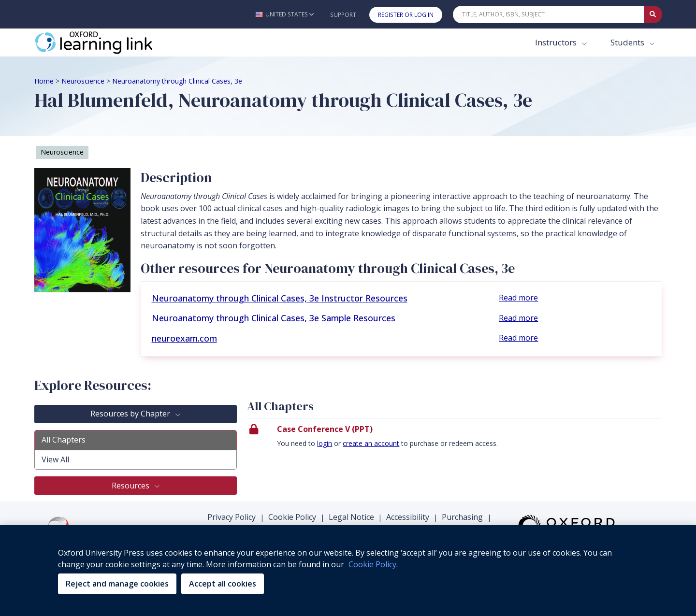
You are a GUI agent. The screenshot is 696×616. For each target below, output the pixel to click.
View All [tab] (55, 459)
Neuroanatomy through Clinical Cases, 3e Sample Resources (274, 318)
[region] (348, 571)
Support (343, 15)
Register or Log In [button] (406, 15)
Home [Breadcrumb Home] (44, 81)
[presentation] (455, 439)
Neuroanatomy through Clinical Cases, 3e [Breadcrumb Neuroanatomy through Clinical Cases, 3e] (177, 81)
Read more (518, 298)
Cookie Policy (292, 517)
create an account (371, 443)
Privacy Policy (232, 517)
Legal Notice (351, 517)
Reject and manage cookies (117, 584)
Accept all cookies (223, 584)
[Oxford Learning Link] (107, 43)
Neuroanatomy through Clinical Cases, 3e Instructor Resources (280, 298)
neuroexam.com (184, 338)
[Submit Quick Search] (653, 14)
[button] (284, 14)
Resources (131, 486)
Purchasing (462, 517)
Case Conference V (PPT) (325, 429)
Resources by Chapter (131, 414)
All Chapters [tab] (64, 440)
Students (628, 42)
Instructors (557, 42)
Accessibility (408, 517)
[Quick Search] (549, 14)
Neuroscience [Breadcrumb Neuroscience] (83, 81)
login (325, 443)
